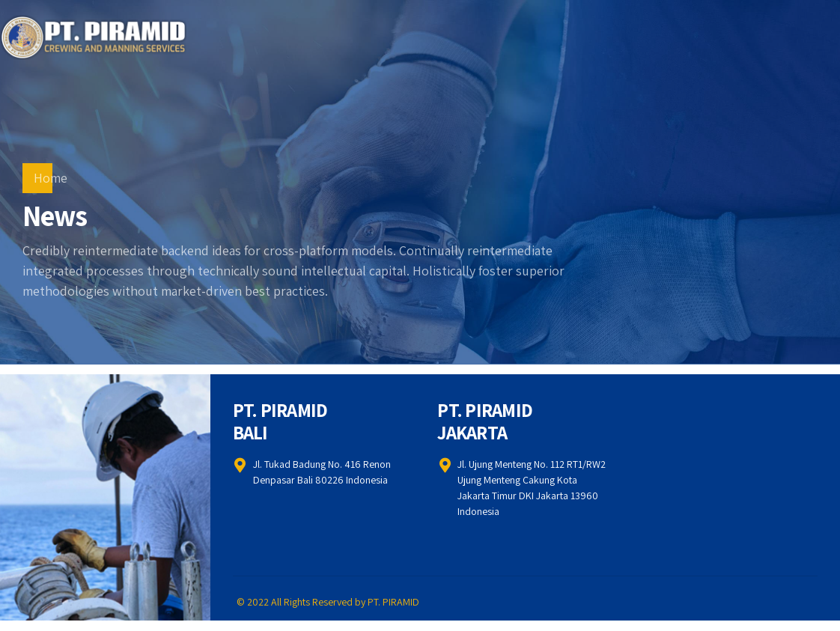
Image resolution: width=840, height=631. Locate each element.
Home (51, 178)
